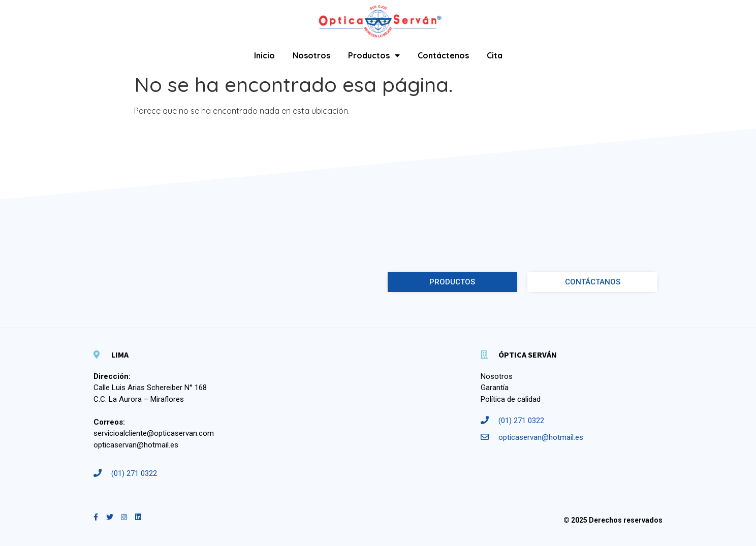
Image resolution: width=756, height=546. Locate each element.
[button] (453, 282)
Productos (374, 55)
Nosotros (311, 55)
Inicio (264, 55)
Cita (495, 55)
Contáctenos (443, 55)
